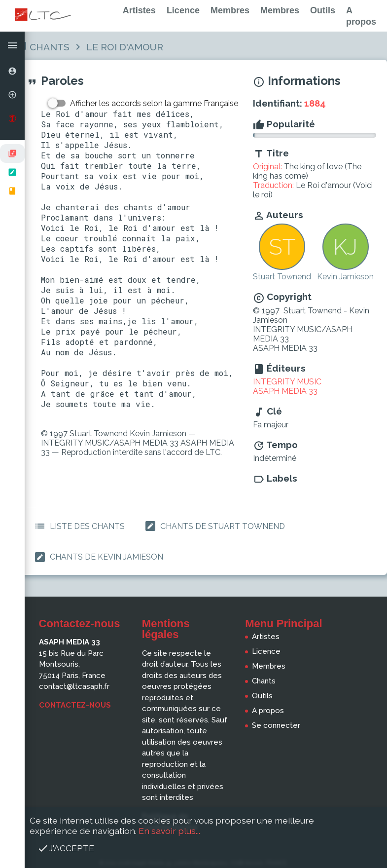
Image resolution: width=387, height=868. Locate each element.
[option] (12, 71)
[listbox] (12, 172)
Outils (323, 10)
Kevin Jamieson (345, 277)
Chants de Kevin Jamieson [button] (97, 557)
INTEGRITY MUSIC (287, 382)
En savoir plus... (169, 831)
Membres (230, 10)
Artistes (139, 10)
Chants (50, 47)
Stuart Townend (282, 277)
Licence (183, 10)
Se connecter (276, 725)
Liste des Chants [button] (77, 526)
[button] (12, 45)
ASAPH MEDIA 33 (285, 391)
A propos (268, 711)
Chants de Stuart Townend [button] (213, 526)
